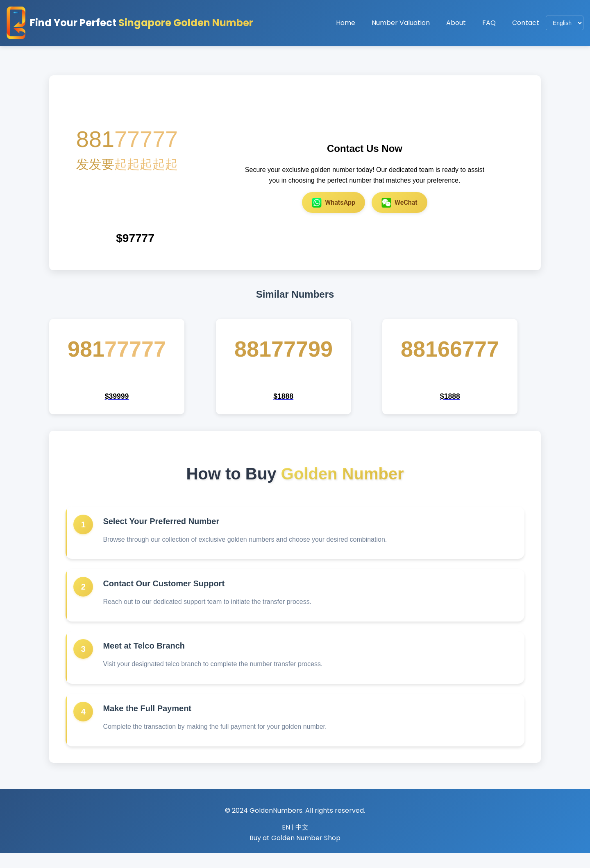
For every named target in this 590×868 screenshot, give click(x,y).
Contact (526, 23)
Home (346, 23)
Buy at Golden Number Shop (295, 853)
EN (286, 842)
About (456, 23)
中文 (302, 842)
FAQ (489, 23)
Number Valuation (401, 23)
